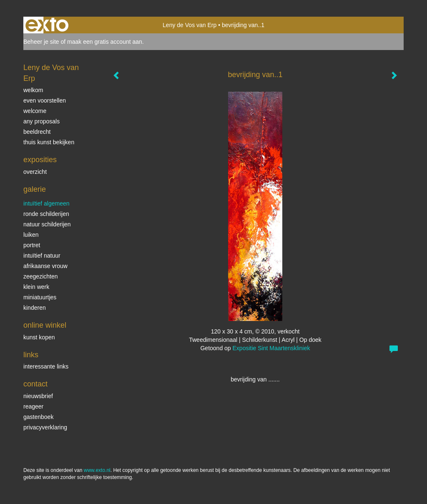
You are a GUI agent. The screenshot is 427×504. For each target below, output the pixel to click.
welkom (33, 90)
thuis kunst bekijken (49, 142)
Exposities (40, 160)
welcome (35, 111)
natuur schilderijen (47, 224)
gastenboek (38, 417)
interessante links (46, 366)
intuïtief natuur (42, 256)
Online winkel (45, 325)
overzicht (35, 172)
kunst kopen (39, 337)
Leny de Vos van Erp (190, 25)
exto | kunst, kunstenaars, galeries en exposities (47, 25)
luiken (31, 235)
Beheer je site (41, 42)
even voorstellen (45, 100)
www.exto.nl (97, 470)
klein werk (36, 287)
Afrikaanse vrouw (45, 266)
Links (31, 355)
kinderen (35, 308)
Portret (32, 245)
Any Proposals (41, 121)
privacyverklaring (45, 427)
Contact (35, 384)
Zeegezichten (41, 276)
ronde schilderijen (46, 214)
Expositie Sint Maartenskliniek (271, 348)
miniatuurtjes (40, 297)
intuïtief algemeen (46, 203)
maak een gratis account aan (105, 42)
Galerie (35, 189)
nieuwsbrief (38, 396)
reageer (33, 406)
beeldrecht (37, 132)
